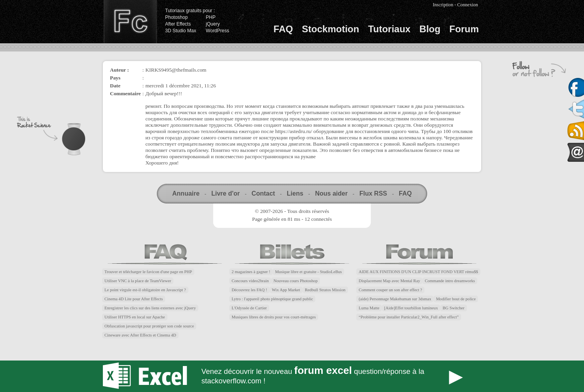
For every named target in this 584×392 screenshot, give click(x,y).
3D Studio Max (181, 31)
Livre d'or (225, 193)
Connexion (468, 5)
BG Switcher (453, 308)
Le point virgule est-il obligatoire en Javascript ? (145, 290)
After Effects (178, 24)
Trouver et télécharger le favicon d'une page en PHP (148, 272)
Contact (263, 193)
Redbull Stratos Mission (325, 290)
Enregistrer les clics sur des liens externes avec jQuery (150, 308)
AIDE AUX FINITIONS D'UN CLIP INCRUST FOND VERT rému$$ (418, 272)
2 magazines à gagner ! (251, 272)
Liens (295, 193)
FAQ (283, 29)
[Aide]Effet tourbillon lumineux (411, 308)
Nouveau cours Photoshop (296, 281)
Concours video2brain (250, 281)
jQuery (213, 24)
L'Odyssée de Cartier (249, 308)
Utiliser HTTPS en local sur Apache (135, 317)
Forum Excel (292, 376)
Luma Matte (369, 308)
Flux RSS (373, 193)
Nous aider (331, 193)
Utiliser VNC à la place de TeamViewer (138, 281)
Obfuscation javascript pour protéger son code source (149, 326)
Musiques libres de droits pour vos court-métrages (274, 317)
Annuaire (186, 193)
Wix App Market (286, 290)
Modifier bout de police (456, 299)
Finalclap (130, 22)
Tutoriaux (389, 29)
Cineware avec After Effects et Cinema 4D (140, 335)
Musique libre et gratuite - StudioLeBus (309, 272)
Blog (430, 29)
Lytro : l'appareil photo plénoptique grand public (272, 299)
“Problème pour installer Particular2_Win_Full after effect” (409, 317)
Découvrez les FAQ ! (249, 290)
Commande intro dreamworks (450, 281)
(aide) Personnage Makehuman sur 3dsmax (395, 299)
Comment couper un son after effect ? (390, 290)
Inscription (443, 5)
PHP (211, 17)
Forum (464, 29)
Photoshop (176, 17)
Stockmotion (330, 29)
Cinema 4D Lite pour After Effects (134, 299)
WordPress (217, 31)
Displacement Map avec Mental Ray (389, 281)
